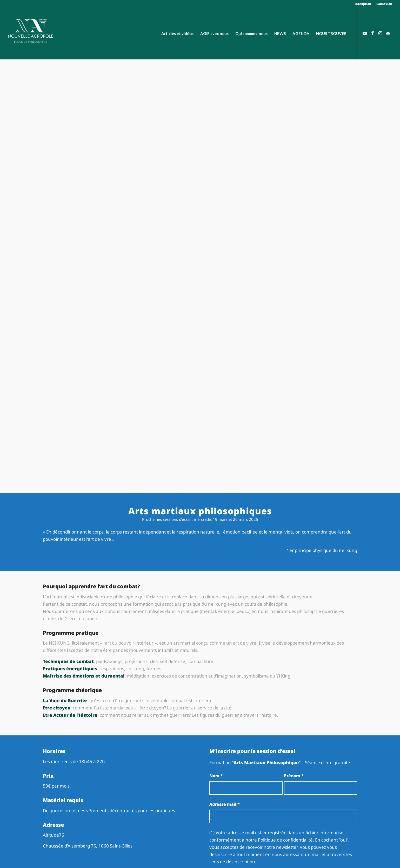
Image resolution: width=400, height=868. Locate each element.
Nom (216, 776)
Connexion (384, 4)
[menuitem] (363, 4)
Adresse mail (224, 804)
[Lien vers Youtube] (365, 33)
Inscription (363, 4)
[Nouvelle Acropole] (31, 30)
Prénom (294, 776)
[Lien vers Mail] (388, 33)
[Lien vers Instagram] (380, 33)
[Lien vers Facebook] (372, 33)
